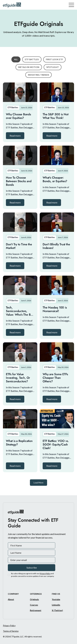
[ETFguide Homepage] (12, 5)
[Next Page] (38, 483)
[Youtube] (56, 599)
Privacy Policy (9, 626)
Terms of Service (11, 631)
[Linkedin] (56, 605)
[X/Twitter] (57, 610)
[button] (15, 136)
